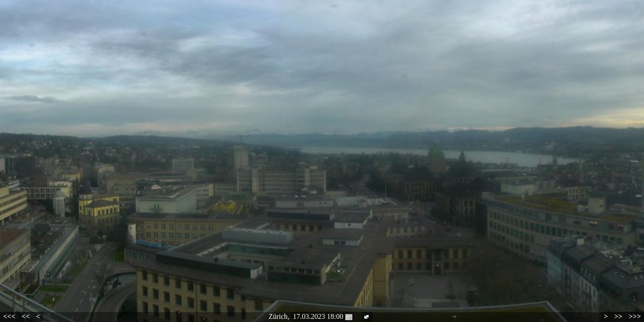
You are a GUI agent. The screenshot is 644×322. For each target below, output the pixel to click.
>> (618, 316)
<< (25, 316)
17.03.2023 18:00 (322, 317)
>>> (635, 316)
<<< (9, 316)
